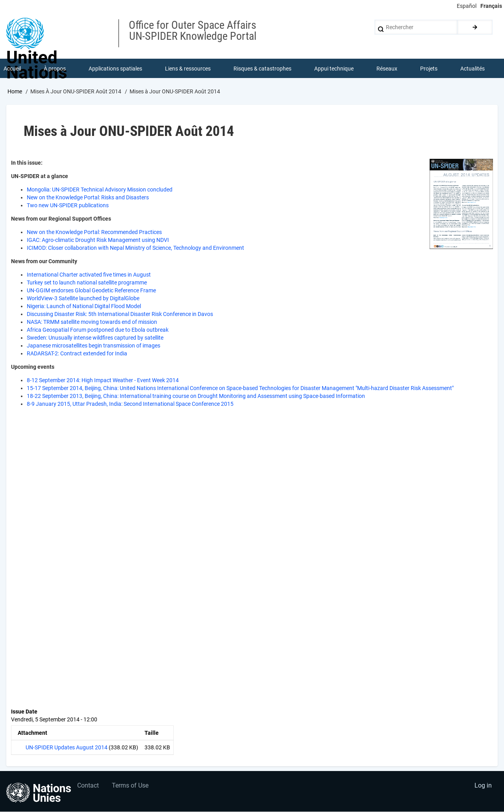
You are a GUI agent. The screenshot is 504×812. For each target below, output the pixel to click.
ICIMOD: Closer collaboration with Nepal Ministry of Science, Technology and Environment (135, 248)
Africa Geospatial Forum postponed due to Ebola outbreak (98, 330)
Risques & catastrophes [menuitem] (262, 69)
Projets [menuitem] (429, 69)
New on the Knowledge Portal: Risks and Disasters (88, 198)
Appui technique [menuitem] (334, 69)
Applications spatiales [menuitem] (115, 69)
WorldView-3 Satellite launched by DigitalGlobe (83, 299)
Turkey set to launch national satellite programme (87, 283)
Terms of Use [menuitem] (131, 787)
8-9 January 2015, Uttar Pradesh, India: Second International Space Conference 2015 (130, 404)
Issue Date (24, 712)
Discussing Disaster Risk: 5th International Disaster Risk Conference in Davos (120, 314)
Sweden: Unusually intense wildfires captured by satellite (95, 338)
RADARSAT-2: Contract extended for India (77, 354)
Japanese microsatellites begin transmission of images (94, 346)
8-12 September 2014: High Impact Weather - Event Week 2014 (103, 381)
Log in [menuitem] (483, 787)
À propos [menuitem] (55, 69)
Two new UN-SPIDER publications (68, 206)
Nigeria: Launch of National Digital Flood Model (84, 307)
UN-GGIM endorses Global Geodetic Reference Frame (91, 291)
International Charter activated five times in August (89, 275)
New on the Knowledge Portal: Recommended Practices (94, 232)
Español (467, 6)
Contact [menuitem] (88, 787)
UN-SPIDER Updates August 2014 (67, 748)
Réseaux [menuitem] (387, 69)
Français (491, 6)
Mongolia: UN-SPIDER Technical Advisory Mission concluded (100, 190)
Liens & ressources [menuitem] (188, 69)
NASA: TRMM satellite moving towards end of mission (92, 322)
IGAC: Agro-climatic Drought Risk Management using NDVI (98, 240)
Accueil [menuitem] (12, 69)
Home (15, 92)
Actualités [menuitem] (472, 69)
